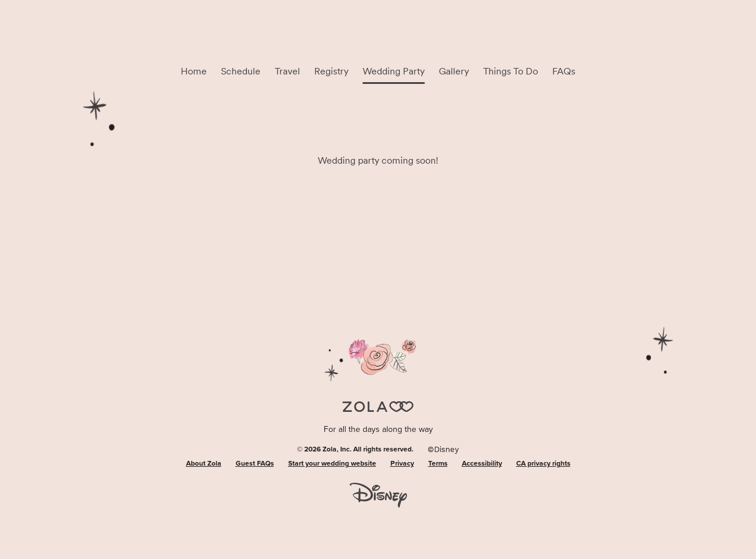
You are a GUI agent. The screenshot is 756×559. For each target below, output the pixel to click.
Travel (287, 71)
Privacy (402, 464)
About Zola (204, 464)
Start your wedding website (332, 464)
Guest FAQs (255, 464)
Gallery (454, 71)
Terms (438, 464)
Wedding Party (394, 71)
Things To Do (511, 71)
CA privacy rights (543, 464)
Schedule (241, 71)
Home (194, 71)
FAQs (564, 71)
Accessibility (482, 464)
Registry (331, 71)
